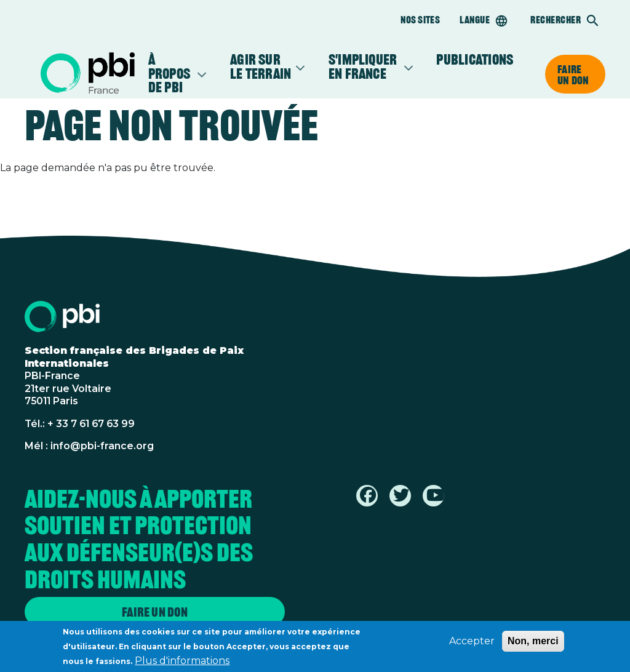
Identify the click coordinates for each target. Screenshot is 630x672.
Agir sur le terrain (261, 67)
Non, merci (533, 644)
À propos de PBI (171, 74)
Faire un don (573, 74)
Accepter (472, 644)
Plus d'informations (182, 664)
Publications (475, 60)
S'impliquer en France (364, 67)
